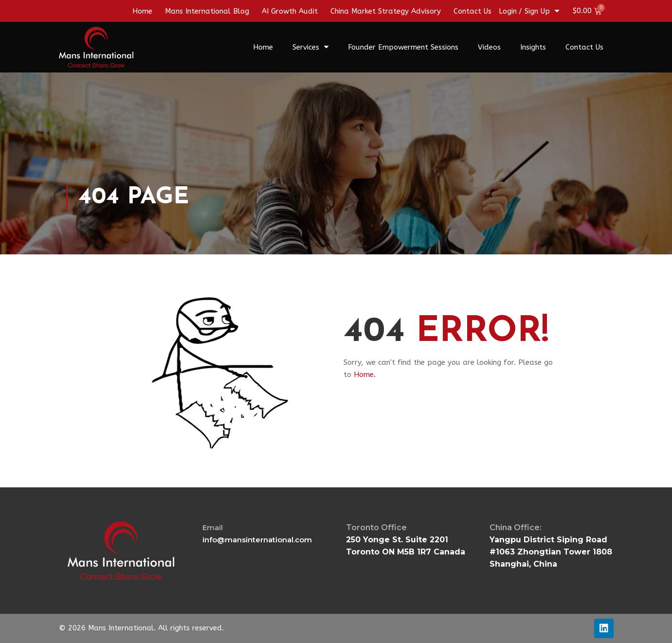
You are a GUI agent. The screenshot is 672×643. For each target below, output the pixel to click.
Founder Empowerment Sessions (403, 47)
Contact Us (472, 11)
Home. (365, 375)
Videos (489, 47)
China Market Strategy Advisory (386, 11)
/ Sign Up (539, 11)
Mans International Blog (207, 11)
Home (142, 11)
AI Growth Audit (290, 11)
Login (508, 11)
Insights (533, 47)
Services (310, 47)
